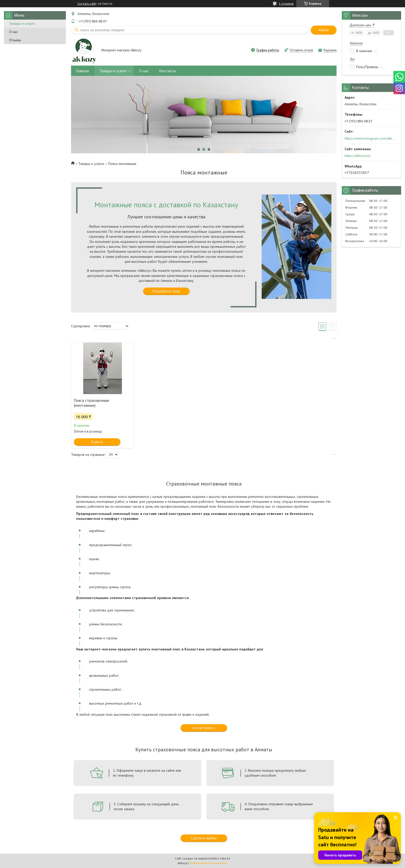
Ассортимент (204, 728)
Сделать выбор (204, 838)
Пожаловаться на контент (209, 863)
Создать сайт (87, 4)
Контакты (168, 71)
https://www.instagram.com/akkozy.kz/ (370, 138)
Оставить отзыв (301, 50)
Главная (83, 71)
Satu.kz (225, 858)
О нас (13, 32)
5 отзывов (286, 3)
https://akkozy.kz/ (358, 156)
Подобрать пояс (166, 291)
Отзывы (15, 40)
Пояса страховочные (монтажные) (92, 403)
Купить (97, 442)
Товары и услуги (22, 23)
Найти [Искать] (324, 30)
